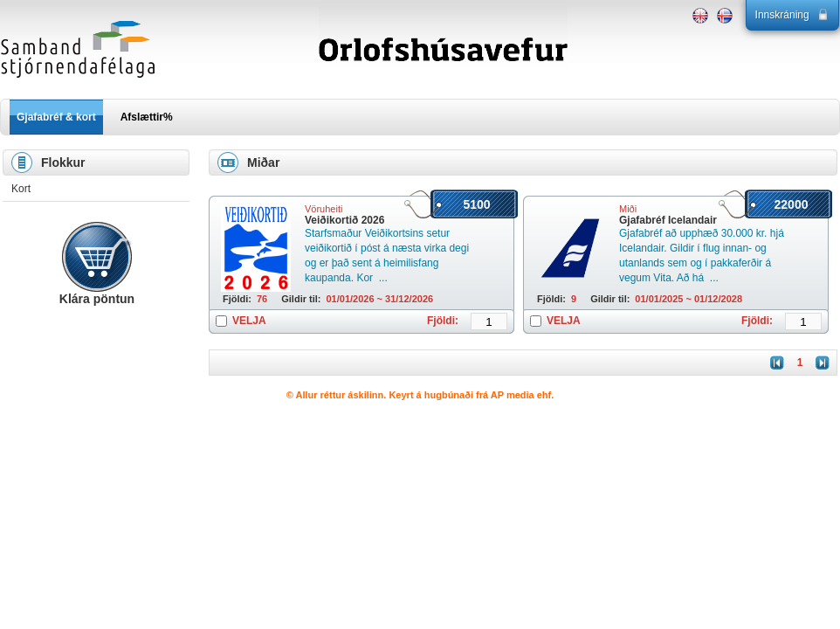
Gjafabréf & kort (56, 117)
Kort (21, 189)
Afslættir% (147, 117)
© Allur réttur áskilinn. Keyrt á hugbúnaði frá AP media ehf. (420, 395)
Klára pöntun (97, 299)
